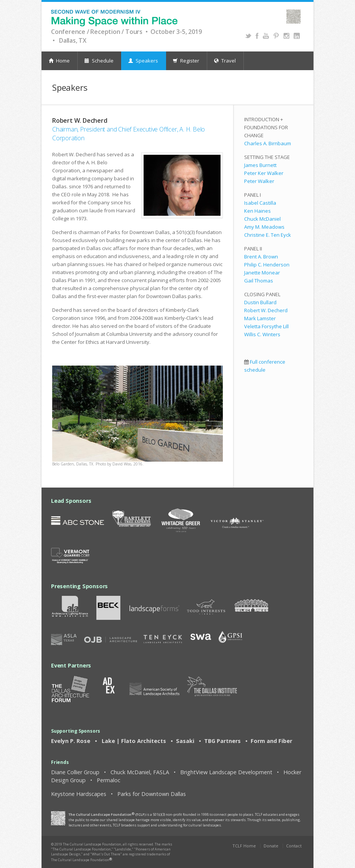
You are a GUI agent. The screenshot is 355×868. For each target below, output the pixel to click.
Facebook (257, 36)
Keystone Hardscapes (79, 794)
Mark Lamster (260, 318)
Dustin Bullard (260, 302)
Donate (271, 846)
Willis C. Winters (262, 334)
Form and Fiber (271, 741)
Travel (225, 61)
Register (186, 61)
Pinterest (276, 36)
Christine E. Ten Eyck (268, 235)
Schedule (99, 61)
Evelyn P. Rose (71, 741)
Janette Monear (262, 273)
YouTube (266, 36)
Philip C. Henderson (267, 265)
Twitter (248, 36)
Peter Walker (259, 181)
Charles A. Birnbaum (268, 143)
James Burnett (260, 165)
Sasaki (185, 741)
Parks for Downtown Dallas (152, 794)
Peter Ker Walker (264, 173)
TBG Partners (222, 741)
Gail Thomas (259, 281)
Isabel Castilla (260, 203)
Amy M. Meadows (264, 227)
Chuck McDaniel (262, 219)
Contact (294, 846)
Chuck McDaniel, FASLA (140, 772)
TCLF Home (244, 846)
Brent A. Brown (261, 257)
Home (59, 61)
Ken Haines (257, 211)
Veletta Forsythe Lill (266, 326)
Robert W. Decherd (266, 310)
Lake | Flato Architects (134, 741)
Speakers (143, 61)
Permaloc (109, 780)
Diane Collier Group (75, 772)
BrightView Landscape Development (226, 772)
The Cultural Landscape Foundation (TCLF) (107, 814)
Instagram (286, 36)
